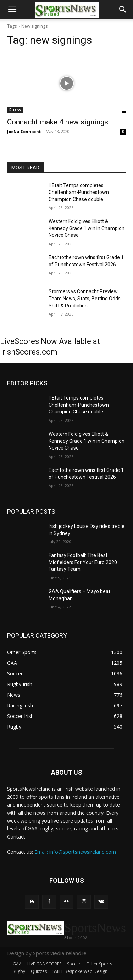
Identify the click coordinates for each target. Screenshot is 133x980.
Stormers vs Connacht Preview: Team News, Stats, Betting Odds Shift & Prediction (85, 298)
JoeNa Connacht (24, 131)
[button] (12, 10)
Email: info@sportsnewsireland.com (75, 852)
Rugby (15, 110)
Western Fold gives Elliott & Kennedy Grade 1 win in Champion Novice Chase (87, 228)
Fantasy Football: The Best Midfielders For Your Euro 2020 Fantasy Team (83, 562)
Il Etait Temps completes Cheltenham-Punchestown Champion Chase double (79, 192)
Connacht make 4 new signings (58, 122)
